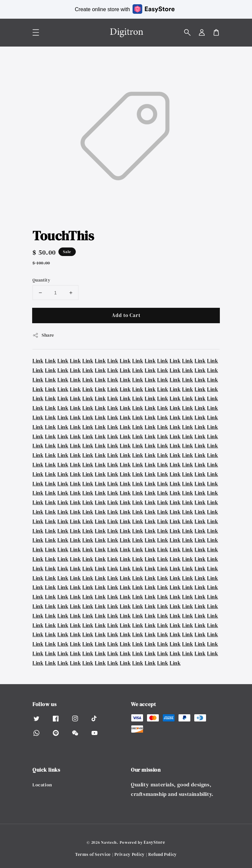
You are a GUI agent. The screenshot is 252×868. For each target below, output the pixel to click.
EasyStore (154, 842)
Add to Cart (126, 315)
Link (38, 361)
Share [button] (43, 335)
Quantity (41, 280)
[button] (187, 32)
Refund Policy (163, 854)
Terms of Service (93, 854)
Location (42, 785)
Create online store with (125, 9)
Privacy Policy (130, 854)
